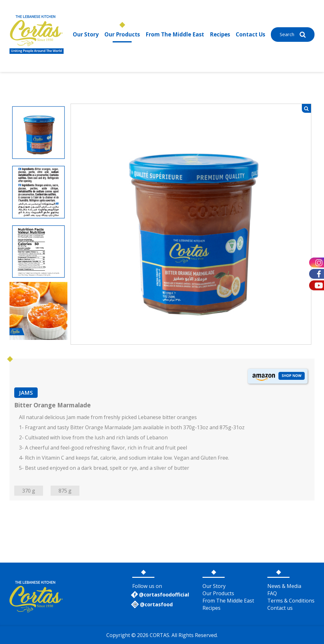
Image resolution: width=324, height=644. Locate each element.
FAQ (272, 593)
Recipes (220, 34)
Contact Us (250, 34)
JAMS (26, 393)
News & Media (284, 586)
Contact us (280, 608)
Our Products (122, 34)
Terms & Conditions (291, 601)
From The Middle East (175, 34)
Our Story (86, 34)
